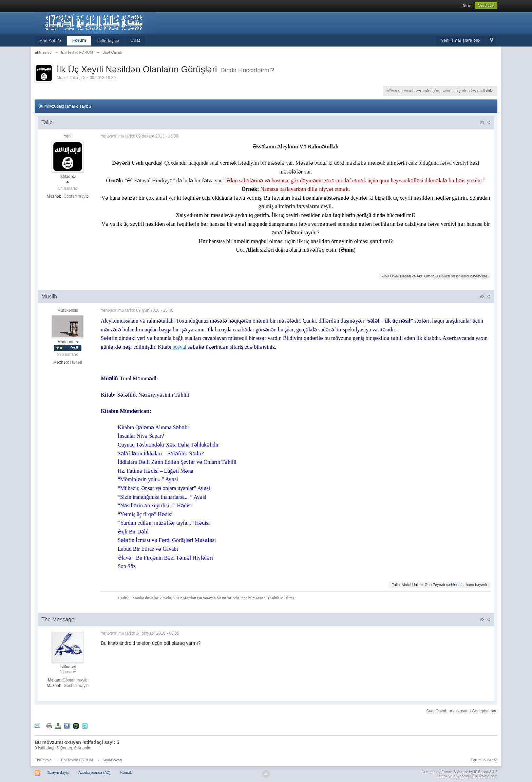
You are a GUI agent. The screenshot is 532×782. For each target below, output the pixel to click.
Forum (79, 40)
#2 (485, 297)
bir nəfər (458, 585)
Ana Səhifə (50, 41)
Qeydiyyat (486, 5)
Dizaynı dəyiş (58, 772)
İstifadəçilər (108, 41)
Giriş (467, 5)
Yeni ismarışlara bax (461, 40)
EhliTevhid (43, 760)
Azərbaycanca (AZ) (94, 772)
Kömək (126, 772)
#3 (485, 620)
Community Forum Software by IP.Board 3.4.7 (460, 772)
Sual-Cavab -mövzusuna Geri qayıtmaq (462, 711)
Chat (135, 40)
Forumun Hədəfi (484, 760)
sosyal (179, 347)
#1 (485, 123)
